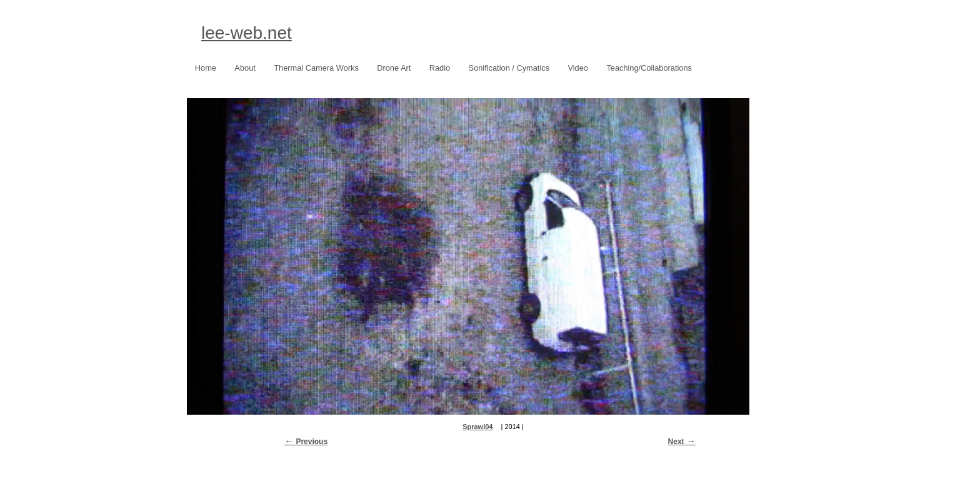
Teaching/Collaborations (649, 68)
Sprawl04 (477, 427)
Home (206, 68)
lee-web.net (247, 33)
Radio (440, 68)
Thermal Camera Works (316, 68)
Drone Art (391, 68)
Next (676, 442)
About (245, 68)
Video (578, 68)
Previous (312, 442)
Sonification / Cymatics (506, 68)
